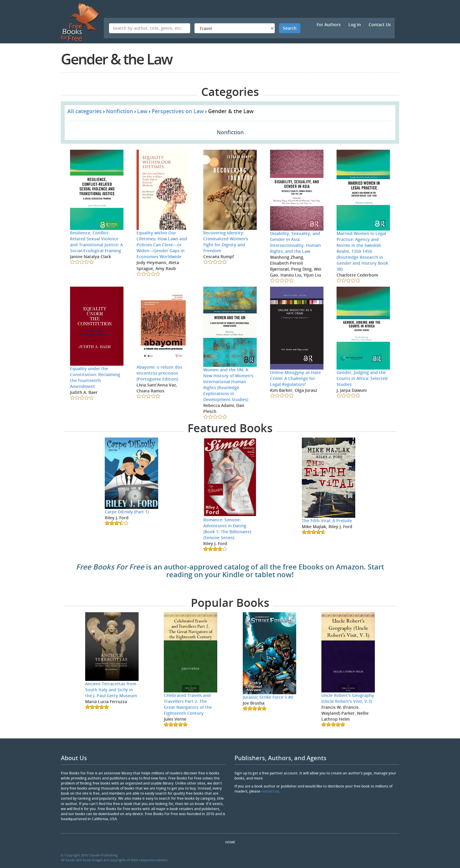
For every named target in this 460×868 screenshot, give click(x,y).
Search (290, 28)
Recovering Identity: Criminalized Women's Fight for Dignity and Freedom (226, 242)
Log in (355, 25)
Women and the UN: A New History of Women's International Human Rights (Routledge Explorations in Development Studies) (228, 385)
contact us (270, 791)
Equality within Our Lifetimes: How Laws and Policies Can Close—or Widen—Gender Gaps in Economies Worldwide (162, 245)
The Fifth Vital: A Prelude (327, 521)
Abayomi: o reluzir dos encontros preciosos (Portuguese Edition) (159, 373)
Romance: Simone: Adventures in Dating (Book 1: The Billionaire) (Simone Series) (227, 529)
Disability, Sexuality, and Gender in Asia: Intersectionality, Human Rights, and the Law (295, 242)
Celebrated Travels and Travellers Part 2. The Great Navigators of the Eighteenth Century (188, 704)
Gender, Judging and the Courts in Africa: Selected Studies (362, 378)
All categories (85, 111)
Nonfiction (119, 111)
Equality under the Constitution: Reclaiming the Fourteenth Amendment (95, 377)
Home (230, 842)
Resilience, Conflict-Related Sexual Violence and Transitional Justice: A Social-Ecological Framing (96, 242)
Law (142, 111)
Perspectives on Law (178, 111)
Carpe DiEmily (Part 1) (127, 512)
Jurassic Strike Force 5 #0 (268, 697)
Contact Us (380, 25)
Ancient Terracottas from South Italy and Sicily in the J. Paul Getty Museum (111, 690)
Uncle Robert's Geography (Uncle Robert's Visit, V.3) (348, 698)
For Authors (329, 25)
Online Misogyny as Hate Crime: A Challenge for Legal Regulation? (295, 378)
